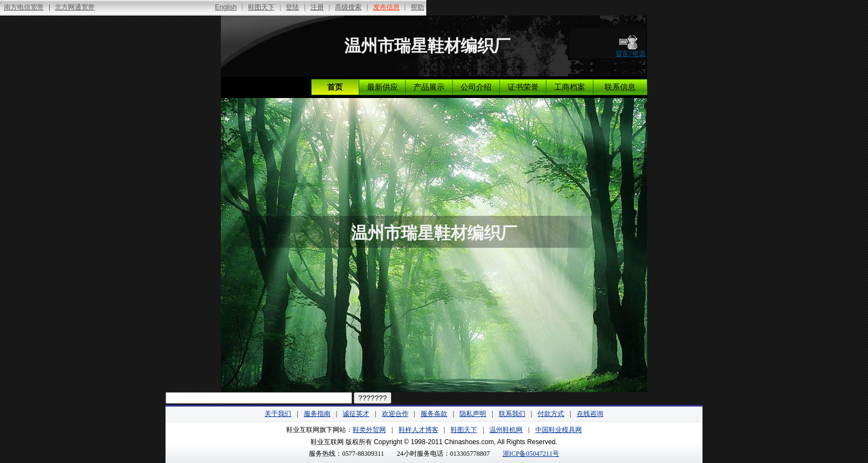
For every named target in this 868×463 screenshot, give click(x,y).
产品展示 (429, 87)
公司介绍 (476, 87)
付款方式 (551, 414)
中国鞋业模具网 (559, 430)
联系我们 (512, 414)
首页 (335, 87)
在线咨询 (590, 414)
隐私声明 (473, 414)
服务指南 (317, 414)
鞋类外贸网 (369, 430)
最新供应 (383, 87)
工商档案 (570, 87)
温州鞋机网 (506, 430)
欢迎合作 (395, 414)
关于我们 (278, 414)
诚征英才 (356, 414)
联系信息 (620, 87)
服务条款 (434, 414)
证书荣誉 (523, 87)
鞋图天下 (464, 430)
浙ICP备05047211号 (531, 454)
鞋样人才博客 (418, 430)
